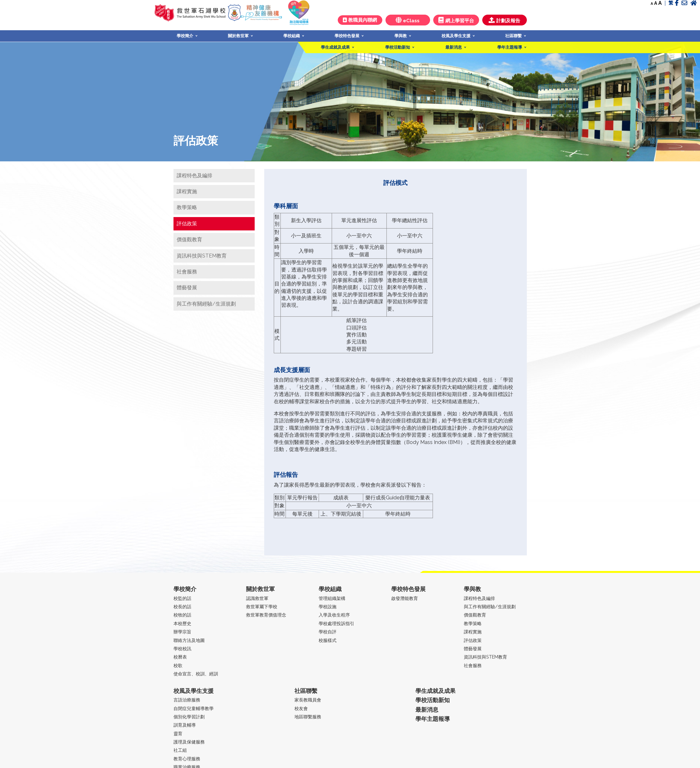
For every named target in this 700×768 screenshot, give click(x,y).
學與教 (401, 36)
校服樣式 (328, 640)
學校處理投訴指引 (336, 623)
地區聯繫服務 (308, 717)
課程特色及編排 (194, 176)
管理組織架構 (332, 598)
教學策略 (187, 207)
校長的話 (182, 606)
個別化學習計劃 (189, 717)
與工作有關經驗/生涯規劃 (206, 304)
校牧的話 (182, 615)
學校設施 (328, 606)
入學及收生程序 (334, 615)
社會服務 (187, 272)
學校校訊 (182, 648)
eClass (408, 20)
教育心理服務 (187, 759)
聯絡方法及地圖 (189, 640)
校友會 (301, 708)
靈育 (178, 733)
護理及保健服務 (189, 742)
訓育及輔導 (185, 725)
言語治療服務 (187, 700)
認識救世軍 (257, 598)
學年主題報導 (510, 47)
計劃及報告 (504, 20)
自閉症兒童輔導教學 (194, 708)
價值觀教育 (189, 240)
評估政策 (187, 224)
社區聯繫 (513, 36)
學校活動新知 (398, 47)
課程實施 (187, 191)
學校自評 (328, 632)
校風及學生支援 (456, 36)
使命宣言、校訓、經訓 (196, 674)
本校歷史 (182, 623)
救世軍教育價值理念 (266, 615)
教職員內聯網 (360, 20)
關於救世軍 (238, 36)
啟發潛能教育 (405, 598)
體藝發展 (187, 288)
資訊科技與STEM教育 (202, 256)
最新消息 (454, 47)
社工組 (180, 750)
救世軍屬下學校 (262, 606)
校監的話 (182, 598)
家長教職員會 (308, 700)
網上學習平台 (456, 20)
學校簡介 (185, 36)
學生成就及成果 (335, 47)
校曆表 (180, 657)
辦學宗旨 (182, 632)
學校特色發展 (347, 36)
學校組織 (292, 36)
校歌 (178, 665)
